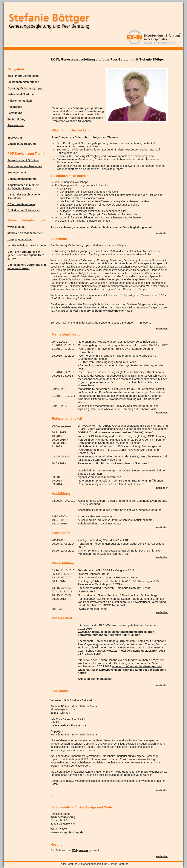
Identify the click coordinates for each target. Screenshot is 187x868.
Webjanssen (80, 850)
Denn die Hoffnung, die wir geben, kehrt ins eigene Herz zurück (26, 255)
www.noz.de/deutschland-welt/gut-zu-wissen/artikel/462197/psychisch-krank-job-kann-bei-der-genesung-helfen (122, 670)
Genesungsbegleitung (22, 179)
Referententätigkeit (20, 101)
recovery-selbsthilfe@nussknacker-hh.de (106, 311)
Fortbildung (15, 113)
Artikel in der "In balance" (95, 679)
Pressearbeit (16, 125)
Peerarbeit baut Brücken (23, 160)
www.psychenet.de (20, 239)
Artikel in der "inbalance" (24, 210)
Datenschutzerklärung (22, 144)
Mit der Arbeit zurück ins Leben (27, 246)
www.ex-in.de (16, 227)
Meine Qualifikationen (21, 94)
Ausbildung (15, 107)
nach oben (162, 233)
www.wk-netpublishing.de (67, 833)
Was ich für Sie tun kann (23, 76)
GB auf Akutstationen (21, 204)
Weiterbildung (16, 119)
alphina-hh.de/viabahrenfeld (25, 233)
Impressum (15, 138)
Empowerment (17, 173)
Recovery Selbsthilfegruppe (25, 88)
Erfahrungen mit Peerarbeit (25, 166)
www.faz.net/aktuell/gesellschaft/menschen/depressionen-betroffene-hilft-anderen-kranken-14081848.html (116, 633)
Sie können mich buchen (23, 82)
